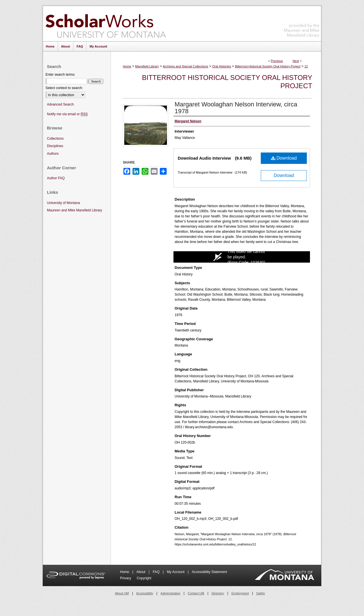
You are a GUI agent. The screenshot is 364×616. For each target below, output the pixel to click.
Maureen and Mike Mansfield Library (302, 23)
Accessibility (145, 593)
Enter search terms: (60, 75)
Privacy (126, 578)
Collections (55, 139)
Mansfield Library (147, 66)
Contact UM (196, 593)
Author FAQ (56, 178)
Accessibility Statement (209, 572)
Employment (240, 593)
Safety (261, 593)
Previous (277, 61)
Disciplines (55, 146)
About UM (122, 593)
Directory (218, 593)
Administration (171, 593)
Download (284, 158)
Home (127, 66)
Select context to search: (64, 88)
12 (306, 66)
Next (296, 61)
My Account (176, 572)
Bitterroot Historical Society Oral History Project (268, 66)
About (141, 572)
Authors (53, 154)
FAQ (157, 572)
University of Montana (63, 203)
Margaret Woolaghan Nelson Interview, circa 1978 (236, 108)
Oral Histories (222, 66)
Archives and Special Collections (186, 66)
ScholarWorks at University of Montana (106, 24)
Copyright (144, 578)
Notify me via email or (67, 114)
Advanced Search (60, 104)
